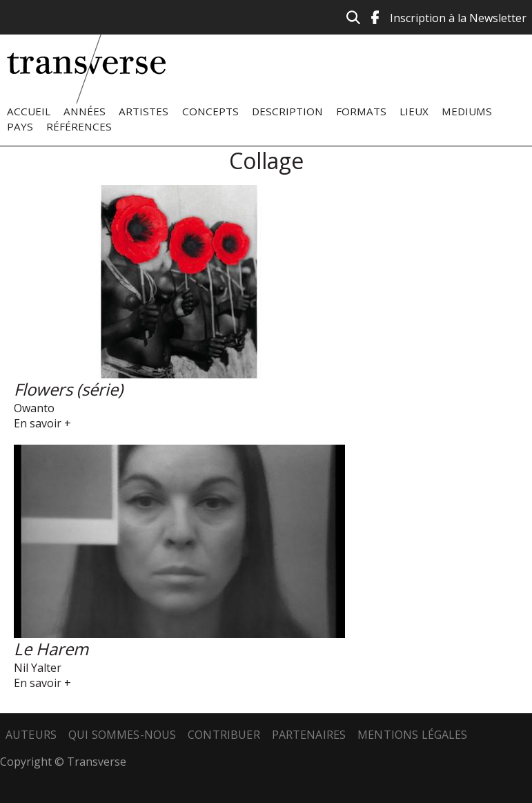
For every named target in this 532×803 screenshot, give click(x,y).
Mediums (467, 111)
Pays (20, 126)
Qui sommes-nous (122, 735)
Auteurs (31, 735)
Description (287, 111)
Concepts (210, 111)
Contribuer (224, 735)
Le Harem (51, 649)
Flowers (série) (68, 389)
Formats (361, 111)
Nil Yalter (38, 668)
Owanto (34, 408)
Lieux (414, 111)
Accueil (29, 111)
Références (79, 126)
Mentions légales (413, 735)
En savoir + (42, 423)
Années (85, 111)
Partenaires (309, 735)
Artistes (144, 111)
